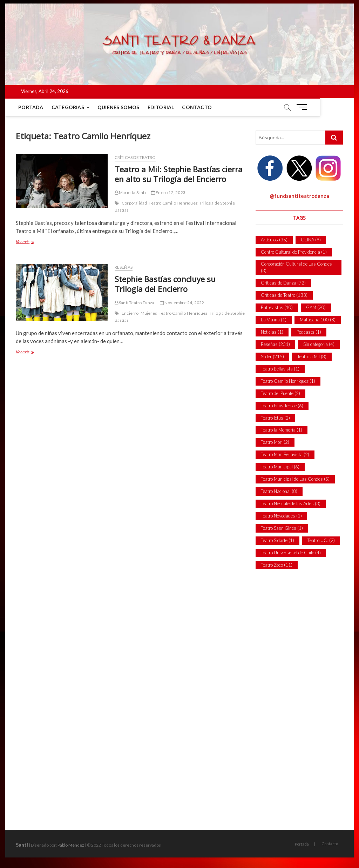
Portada (32, 107)
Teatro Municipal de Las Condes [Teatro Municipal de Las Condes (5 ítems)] (295, 479)
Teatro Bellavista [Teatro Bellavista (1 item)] (280, 369)
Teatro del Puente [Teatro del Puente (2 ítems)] (280, 393)
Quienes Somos (120, 107)
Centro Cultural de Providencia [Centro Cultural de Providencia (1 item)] (294, 252)
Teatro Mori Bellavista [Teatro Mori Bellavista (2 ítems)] (285, 454)
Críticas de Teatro (135, 157)
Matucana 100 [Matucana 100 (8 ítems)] (318, 320)
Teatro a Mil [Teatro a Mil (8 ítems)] (312, 356)
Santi (22, 845)
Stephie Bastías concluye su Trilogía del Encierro (165, 284)
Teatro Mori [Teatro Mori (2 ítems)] (275, 442)
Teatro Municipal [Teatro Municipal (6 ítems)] (280, 467)
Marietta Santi (130, 192)
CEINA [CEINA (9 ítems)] (311, 240)
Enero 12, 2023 (168, 192)
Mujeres (149, 313)
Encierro (130, 313)
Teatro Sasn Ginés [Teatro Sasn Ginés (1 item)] (282, 528)
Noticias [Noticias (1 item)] (272, 332)
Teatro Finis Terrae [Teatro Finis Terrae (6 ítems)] (282, 406)
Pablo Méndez (71, 845)
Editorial (162, 107)
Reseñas (124, 267)
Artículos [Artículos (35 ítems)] (274, 240)
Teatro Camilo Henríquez (173, 203)
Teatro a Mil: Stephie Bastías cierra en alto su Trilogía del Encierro (179, 174)
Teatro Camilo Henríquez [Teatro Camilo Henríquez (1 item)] (288, 381)
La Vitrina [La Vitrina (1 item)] (274, 320)
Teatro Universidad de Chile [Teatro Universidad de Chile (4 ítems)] (291, 553)
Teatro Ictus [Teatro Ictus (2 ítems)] (275, 418)
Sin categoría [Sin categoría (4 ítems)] (319, 344)
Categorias (69, 107)
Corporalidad (134, 203)
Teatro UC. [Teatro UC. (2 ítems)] (321, 540)
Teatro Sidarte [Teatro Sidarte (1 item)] (277, 540)
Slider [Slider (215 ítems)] (272, 356)
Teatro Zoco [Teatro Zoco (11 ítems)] (277, 565)
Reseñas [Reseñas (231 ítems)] (275, 344)
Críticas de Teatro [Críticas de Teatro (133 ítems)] (284, 295)
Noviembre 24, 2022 (182, 303)
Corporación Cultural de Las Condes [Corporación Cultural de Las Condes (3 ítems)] (296, 267)
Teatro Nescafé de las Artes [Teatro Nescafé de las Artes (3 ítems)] (291, 503)
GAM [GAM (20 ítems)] (316, 307)
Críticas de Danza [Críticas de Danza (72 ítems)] (283, 283)
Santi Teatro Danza (135, 303)
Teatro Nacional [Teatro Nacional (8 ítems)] (279, 491)
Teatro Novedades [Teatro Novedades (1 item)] (281, 516)
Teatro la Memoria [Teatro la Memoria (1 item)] (282, 430)
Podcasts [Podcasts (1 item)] (309, 332)
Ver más (29, 242)
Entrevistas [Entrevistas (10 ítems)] (277, 307)
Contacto (198, 107)
